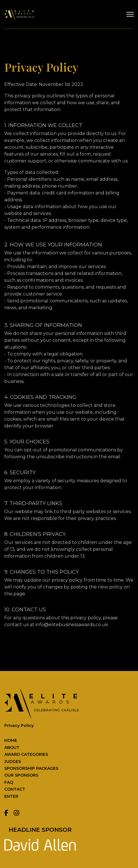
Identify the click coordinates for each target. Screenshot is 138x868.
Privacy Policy (19, 726)
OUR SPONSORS (21, 775)
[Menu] (130, 14)
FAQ (9, 782)
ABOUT (12, 748)
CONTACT (15, 789)
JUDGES (13, 761)
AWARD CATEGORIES (26, 754)
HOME (11, 740)
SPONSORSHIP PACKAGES (31, 768)
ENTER (11, 796)
